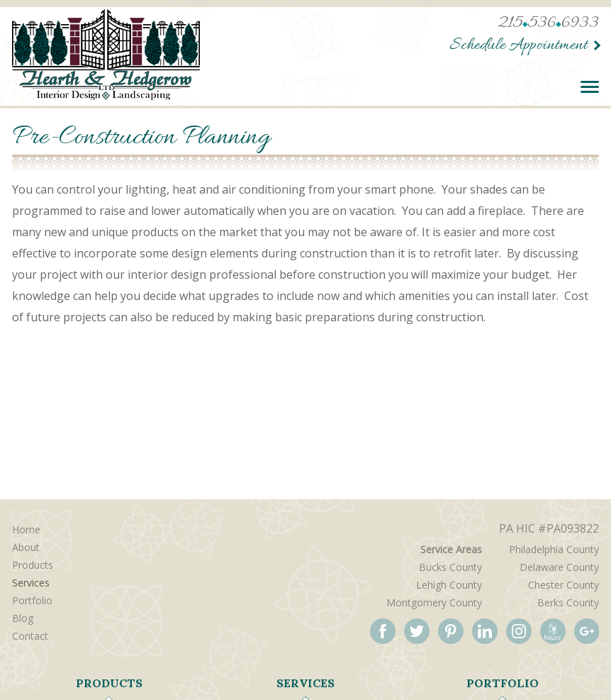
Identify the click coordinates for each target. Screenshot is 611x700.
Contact (30, 636)
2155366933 (548, 24)
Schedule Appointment (518, 46)
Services (31, 583)
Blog (23, 618)
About (26, 547)
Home (26, 529)
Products (33, 565)
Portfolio (32, 600)
